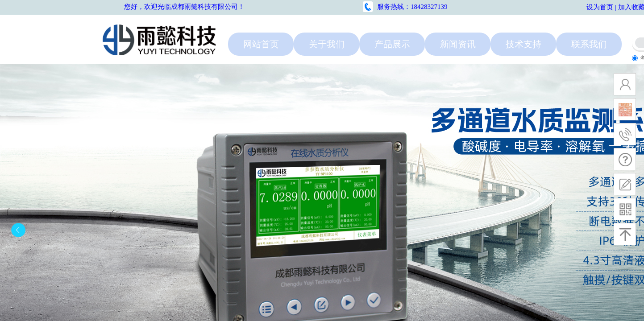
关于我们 (327, 43)
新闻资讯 (458, 43)
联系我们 (589, 43)
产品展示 (392, 43)
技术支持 (524, 43)
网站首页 (261, 43)
